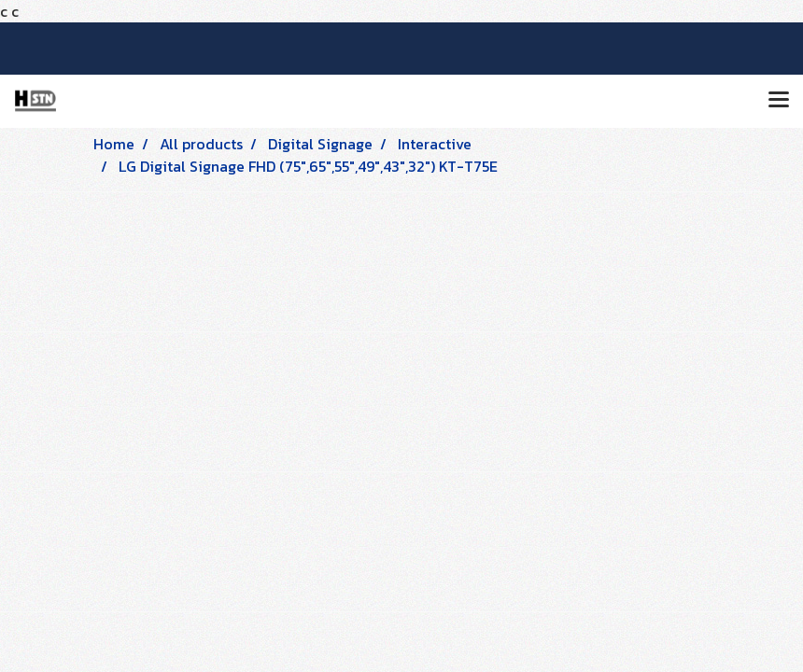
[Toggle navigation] (779, 101)
